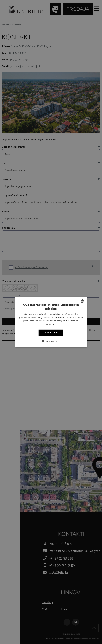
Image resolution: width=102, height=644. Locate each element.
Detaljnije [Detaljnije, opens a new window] (51, 324)
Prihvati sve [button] (51, 333)
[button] (51, 341)
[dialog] (51, 322)
